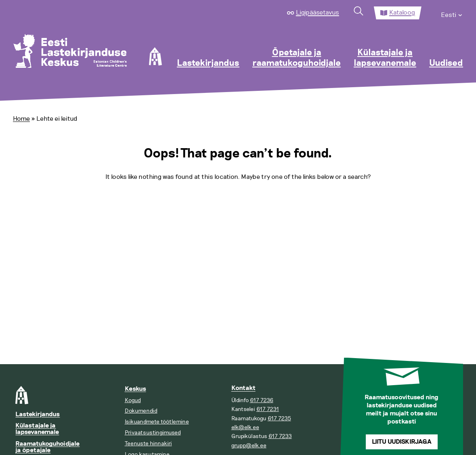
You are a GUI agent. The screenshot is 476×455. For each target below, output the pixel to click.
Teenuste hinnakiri (148, 443)
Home (21, 119)
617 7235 (279, 418)
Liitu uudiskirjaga (402, 442)
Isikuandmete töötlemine (157, 422)
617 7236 (262, 400)
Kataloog (402, 13)
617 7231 (268, 409)
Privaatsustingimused (153, 433)
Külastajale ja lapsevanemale (385, 58)
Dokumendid (141, 411)
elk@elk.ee (245, 427)
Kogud (133, 400)
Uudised (446, 63)
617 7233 (280, 436)
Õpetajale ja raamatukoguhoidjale (297, 58)
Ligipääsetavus (318, 13)
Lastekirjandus (208, 63)
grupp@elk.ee (249, 446)
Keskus (135, 389)
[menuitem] (452, 13)
